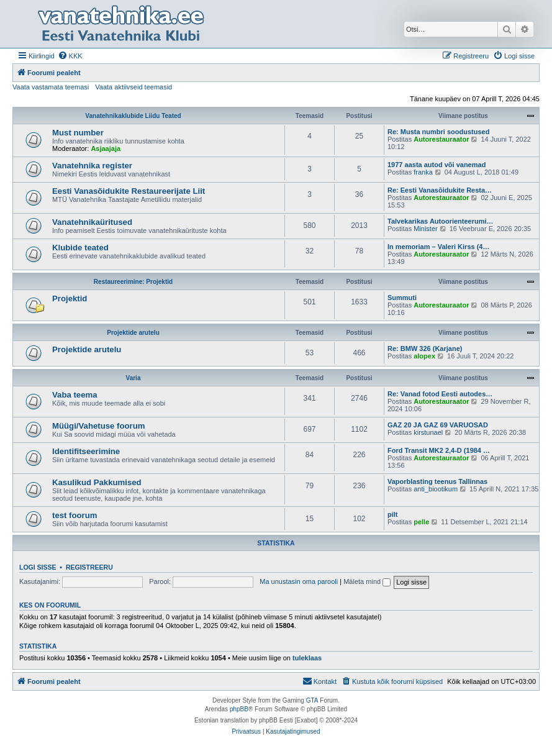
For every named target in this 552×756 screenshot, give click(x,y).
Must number (78, 133)
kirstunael (428, 432)
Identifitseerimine (86, 451)
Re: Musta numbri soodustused (438, 132)
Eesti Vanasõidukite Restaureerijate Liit (129, 191)
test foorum (75, 515)
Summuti (402, 298)
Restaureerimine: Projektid (133, 282)
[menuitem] (70, 56)
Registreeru (89, 567)
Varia (133, 378)
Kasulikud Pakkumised (97, 482)
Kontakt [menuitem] (319, 681)
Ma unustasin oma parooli (299, 581)
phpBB (239, 709)
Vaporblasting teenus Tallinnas (437, 481)
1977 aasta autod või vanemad (437, 165)
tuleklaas (307, 658)
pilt (393, 514)
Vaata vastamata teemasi (51, 87)
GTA (312, 700)
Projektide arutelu (133, 333)
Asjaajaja (106, 148)
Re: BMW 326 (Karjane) (425, 348)
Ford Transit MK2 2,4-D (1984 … (439, 450)
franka (423, 172)
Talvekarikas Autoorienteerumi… (441, 221)
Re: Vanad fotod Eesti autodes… (440, 394)
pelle (421, 522)
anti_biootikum (436, 489)
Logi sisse (38, 567)
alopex (424, 356)
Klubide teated (80, 248)
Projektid (70, 298)
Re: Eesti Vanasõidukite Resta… (440, 190)
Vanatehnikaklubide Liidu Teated (133, 116)
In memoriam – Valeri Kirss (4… (438, 247)
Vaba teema (75, 395)
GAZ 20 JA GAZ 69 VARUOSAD (438, 425)
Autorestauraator (441, 139)
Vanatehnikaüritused (92, 222)
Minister (426, 229)
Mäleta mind (367, 581)
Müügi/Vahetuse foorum (98, 426)
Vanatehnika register (92, 166)
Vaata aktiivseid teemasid (133, 87)
